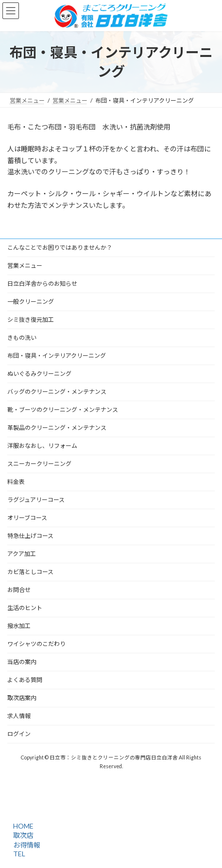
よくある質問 (25, 680)
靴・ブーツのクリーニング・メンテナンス (63, 410)
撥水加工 (19, 626)
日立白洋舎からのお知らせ (42, 284)
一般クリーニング (31, 302)
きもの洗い (22, 338)
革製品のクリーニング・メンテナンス (57, 428)
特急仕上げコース (30, 536)
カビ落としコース (30, 572)
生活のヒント (25, 608)
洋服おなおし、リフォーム (42, 446)
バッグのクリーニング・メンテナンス (57, 392)
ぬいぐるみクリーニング (39, 374)
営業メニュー (25, 266)
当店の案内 (22, 662)
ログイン (19, 734)
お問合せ (19, 590)
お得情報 (25, 845)
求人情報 (19, 716)
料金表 (16, 482)
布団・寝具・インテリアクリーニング (57, 356)
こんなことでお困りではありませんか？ (60, 248)
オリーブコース (27, 518)
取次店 (22, 835)
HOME (22, 826)
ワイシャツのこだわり (36, 644)
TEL (18, 854)
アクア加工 (22, 554)
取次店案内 (22, 698)
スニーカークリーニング (39, 464)
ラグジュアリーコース (36, 500)
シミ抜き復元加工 (31, 320)
